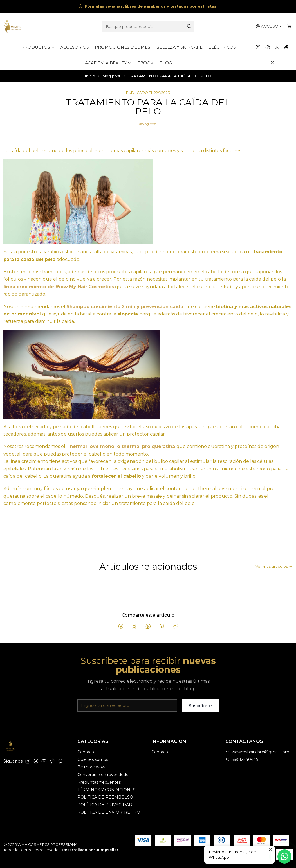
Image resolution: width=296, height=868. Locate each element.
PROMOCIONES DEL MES (123, 47)
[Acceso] (269, 26)
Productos (38, 47)
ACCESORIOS (75, 47)
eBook (145, 63)
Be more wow (91, 767)
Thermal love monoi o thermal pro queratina (121, 446)
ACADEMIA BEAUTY (108, 63)
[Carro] (289, 26)
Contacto (87, 752)
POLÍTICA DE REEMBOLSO (105, 797)
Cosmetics (101, 287)
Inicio (90, 76)
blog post (111, 76)
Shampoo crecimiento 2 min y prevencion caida (125, 307)
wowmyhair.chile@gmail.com (257, 752)
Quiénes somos (93, 759)
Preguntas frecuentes (99, 782)
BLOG (166, 63)
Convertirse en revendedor (104, 775)
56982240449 (242, 759)
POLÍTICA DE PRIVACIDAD (105, 805)
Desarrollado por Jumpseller (90, 850)
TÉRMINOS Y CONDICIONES (106, 790)
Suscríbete (200, 711)
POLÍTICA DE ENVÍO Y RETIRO (109, 812)
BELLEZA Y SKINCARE (179, 47)
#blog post (148, 124)
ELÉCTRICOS (222, 47)
